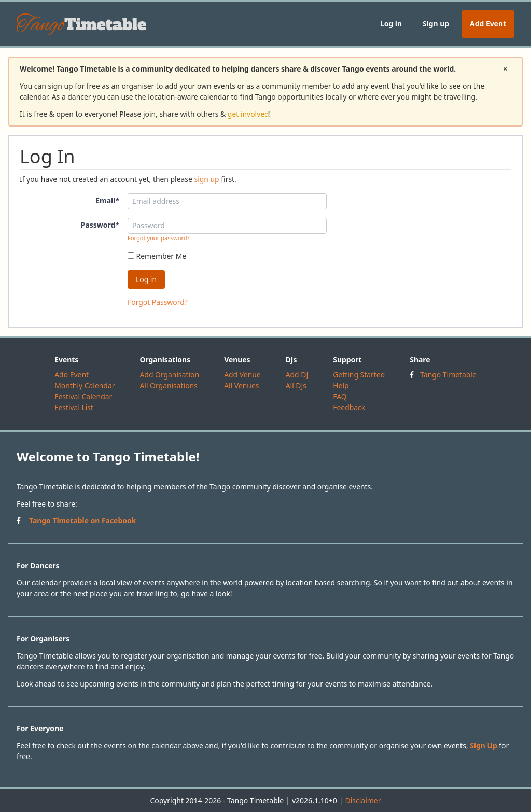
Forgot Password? (158, 302)
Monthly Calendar (85, 386)
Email (107, 200)
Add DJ (297, 375)
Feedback (349, 407)
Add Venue (242, 375)
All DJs (296, 386)
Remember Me (157, 256)
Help (341, 386)
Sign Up (484, 745)
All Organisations (168, 386)
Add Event (488, 24)
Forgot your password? (159, 238)
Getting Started (359, 375)
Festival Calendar (83, 396)
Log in (391, 24)
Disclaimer (363, 800)
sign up (206, 179)
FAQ (340, 396)
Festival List (74, 407)
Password (100, 225)
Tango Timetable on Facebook (82, 520)
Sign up (436, 24)
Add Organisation (169, 375)
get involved (248, 114)
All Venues (241, 386)
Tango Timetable (448, 375)
